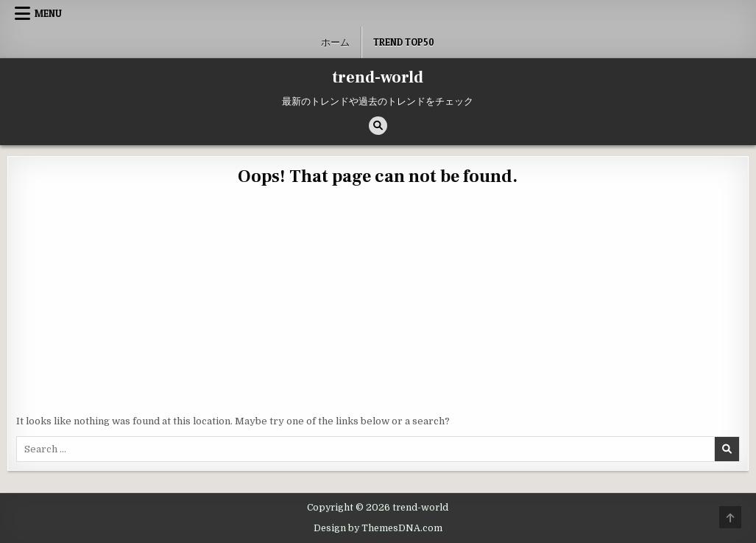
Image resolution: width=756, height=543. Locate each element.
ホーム (335, 42)
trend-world (378, 77)
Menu (48, 13)
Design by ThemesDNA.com (378, 528)
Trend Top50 (404, 42)
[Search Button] (378, 126)
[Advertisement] (378, 304)
